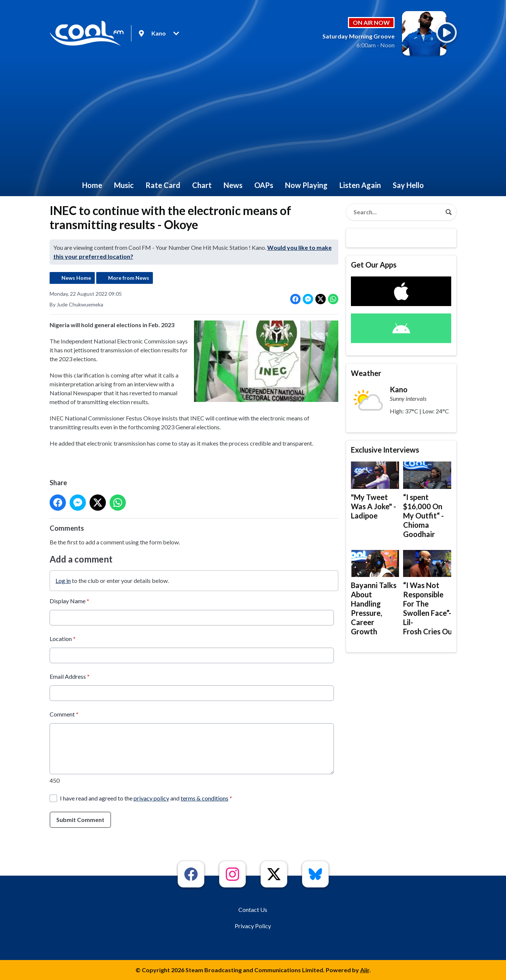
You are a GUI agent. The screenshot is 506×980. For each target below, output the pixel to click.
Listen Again (360, 185)
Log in (63, 580)
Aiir (365, 970)
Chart (202, 185)
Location (63, 638)
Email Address (70, 676)
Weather (366, 373)
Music (124, 185)
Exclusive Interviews (385, 450)
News (233, 185)
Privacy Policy (253, 926)
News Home (76, 278)
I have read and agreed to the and (146, 798)
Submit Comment (80, 819)
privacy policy (151, 798)
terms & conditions (205, 798)
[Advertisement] (253, 118)
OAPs (264, 185)
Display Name (69, 600)
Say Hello (408, 185)
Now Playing (306, 185)
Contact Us (253, 909)
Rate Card (163, 185)
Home (92, 185)
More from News (129, 278)
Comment (64, 714)
